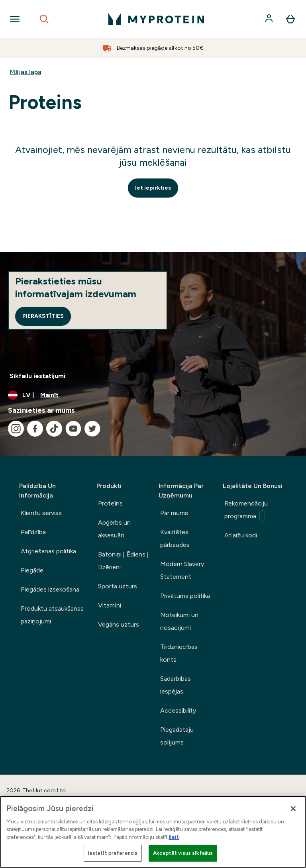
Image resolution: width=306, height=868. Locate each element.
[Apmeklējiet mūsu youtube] (73, 429)
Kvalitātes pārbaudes (175, 538)
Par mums (174, 513)
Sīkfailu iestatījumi (37, 376)
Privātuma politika (185, 596)
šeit (174, 837)
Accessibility (178, 710)
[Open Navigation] (15, 19)
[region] (153, 832)
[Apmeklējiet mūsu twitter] (92, 429)
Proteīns (110, 503)
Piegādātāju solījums (177, 736)
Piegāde (32, 570)
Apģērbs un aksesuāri (114, 529)
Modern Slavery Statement (182, 570)
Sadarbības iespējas (176, 685)
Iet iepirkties (153, 188)
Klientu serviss (41, 513)
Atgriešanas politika (48, 551)
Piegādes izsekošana (50, 589)
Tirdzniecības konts (179, 653)
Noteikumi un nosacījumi (179, 621)
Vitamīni (110, 605)
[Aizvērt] (293, 809)
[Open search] (44, 19)
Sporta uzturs (118, 586)
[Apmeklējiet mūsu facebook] (35, 429)
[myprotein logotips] (156, 19)
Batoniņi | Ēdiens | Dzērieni (123, 561)
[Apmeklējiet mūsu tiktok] (54, 429)
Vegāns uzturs (119, 624)
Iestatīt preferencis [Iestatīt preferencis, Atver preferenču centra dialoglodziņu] (113, 853)
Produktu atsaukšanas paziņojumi (52, 615)
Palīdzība (33, 532)
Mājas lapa (26, 72)
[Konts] (270, 19)
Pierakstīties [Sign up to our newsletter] (43, 316)
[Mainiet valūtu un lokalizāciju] (153, 395)
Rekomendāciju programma (246, 511)
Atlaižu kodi (241, 535)
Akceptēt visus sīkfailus (183, 853)
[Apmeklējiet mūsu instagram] (16, 429)
